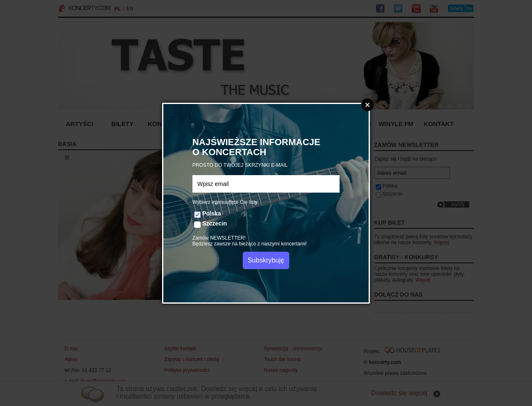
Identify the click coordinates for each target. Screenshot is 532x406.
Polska (212, 213)
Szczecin (215, 223)
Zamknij (367, 105)
